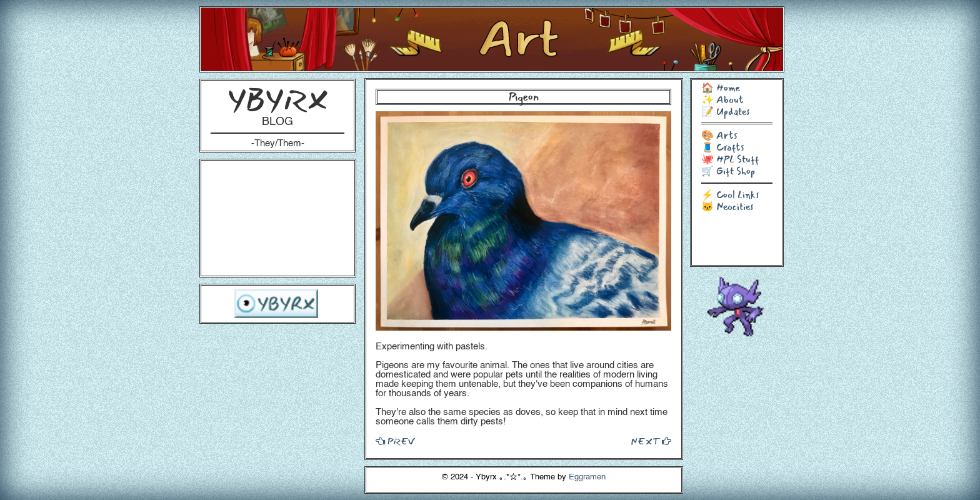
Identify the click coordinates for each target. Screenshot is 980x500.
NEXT (651, 441)
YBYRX (278, 100)
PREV (395, 441)
